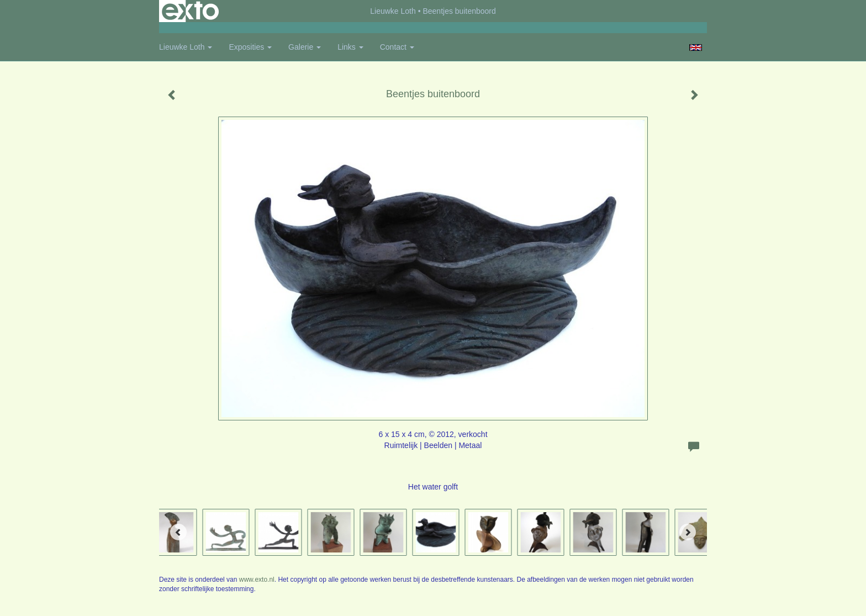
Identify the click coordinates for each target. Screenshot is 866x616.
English (696, 48)
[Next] (688, 532)
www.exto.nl (257, 580)
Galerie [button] (305, 47)
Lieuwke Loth (393, 11)
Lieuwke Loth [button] (186, 47)
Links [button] (350, 47)
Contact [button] (397, 47)
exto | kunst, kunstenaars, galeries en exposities (190, 11)
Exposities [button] (250, 47)
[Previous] (178, 532)
